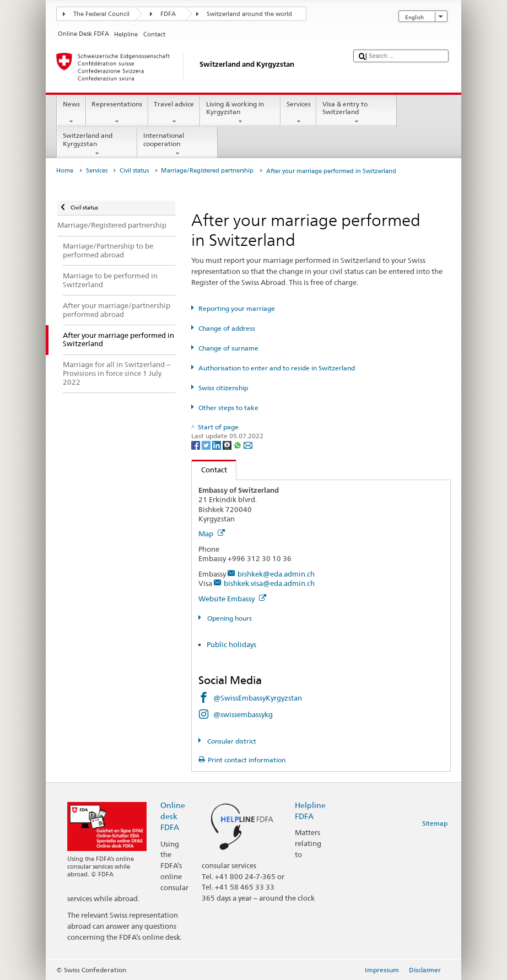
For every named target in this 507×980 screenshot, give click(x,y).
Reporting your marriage (237, 308)
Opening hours (229, 618)
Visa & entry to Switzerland (357, 113)
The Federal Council (101, 14)
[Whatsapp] (238, 445)
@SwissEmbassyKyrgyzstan (258, 698)
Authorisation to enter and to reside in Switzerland (277, 368)
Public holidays (231, 644)
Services (298, 113)
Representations (117, 113)
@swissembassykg (243, 714)
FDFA (168, 14)
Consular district (231, 741)
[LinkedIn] (217, 445)
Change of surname (228, 348)
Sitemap (435, 823)
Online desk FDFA (173, 816)
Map (212, 534)
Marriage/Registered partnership (207, 171)
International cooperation (177, 144)
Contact (209, 470)
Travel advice (174, 113)
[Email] (248, 445)
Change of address (227, 328)
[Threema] (228, 445)
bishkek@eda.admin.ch (276, 574)
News (71, 113)
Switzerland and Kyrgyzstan (97, 144)
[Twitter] (207, 445)
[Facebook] (196, 445)
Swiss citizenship (223, 388)
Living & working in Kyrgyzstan (240, 113)
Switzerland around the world (249, 14)
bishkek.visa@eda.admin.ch (269, 583)
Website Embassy (232, 599)
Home (65, 171)
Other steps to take (228, 408)
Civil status (134, 171)
